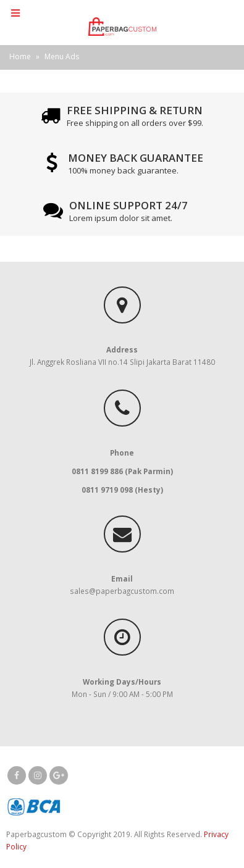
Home (20, 56)
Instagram (38, 775)
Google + (59, 775)
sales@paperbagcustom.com (122, 591)
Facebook (17, 775)
